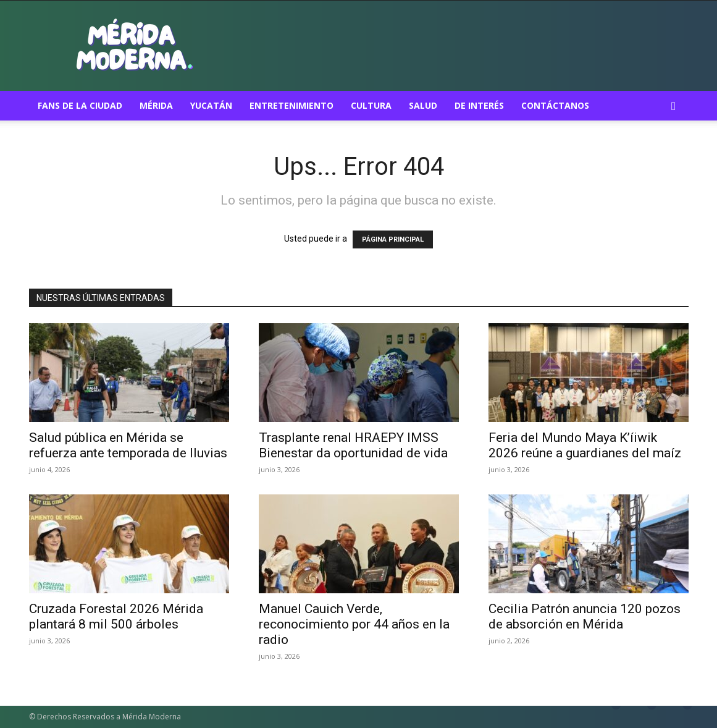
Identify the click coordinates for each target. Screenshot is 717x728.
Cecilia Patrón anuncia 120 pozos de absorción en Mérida (585, 616)
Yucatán (211, 105)
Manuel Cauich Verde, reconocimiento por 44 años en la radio (354, 624)
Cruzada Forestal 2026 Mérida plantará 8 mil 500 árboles (116, 616)
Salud (423, 105)
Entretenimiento (291, 105)
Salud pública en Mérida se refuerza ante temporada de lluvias (128, 445)
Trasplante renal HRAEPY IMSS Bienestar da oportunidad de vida (353, 445)
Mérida (156, 105)
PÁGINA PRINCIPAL (393, 239)
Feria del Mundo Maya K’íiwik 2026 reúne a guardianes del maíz (585, 445)
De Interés (479, 105)
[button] (674, 107)
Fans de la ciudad (80, 105)
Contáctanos (555, 105)
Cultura (371, 105)
